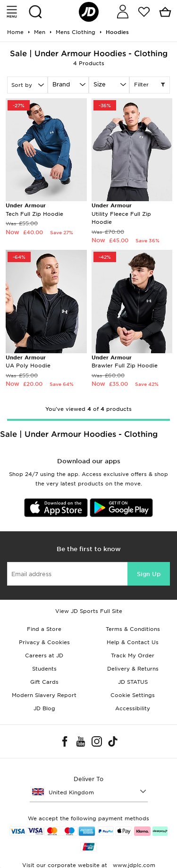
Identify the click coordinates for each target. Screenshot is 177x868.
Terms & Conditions (133, 629)
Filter (150, 85)
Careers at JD (44, 655)
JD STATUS (133, 682)
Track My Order (133, 655)
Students (44, 669)
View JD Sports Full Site (89, 611)
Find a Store (44, 629)
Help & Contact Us (133, 642)
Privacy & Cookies (44, 642)
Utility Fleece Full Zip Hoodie (121, 214)
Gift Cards (44, 682)
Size (100, 84)
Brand (61, 84)
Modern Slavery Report (44, 695)
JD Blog (44, 708)
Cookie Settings (133, 695)
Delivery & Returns (133, 669)
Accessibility (133, 708)
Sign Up (149, 574)
